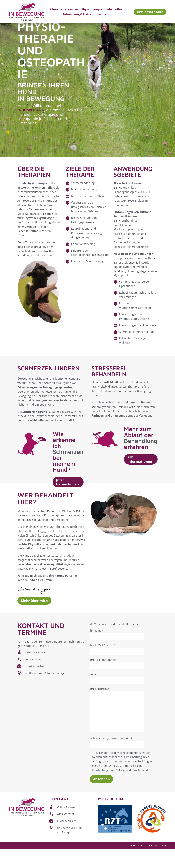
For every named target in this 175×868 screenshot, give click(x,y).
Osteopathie (114, 10)
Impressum (135, 864)
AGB (164, 864)
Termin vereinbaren (150, 12)
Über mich (102, 15)
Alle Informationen (140, 478)
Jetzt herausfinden (67, 501)
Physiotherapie (92, 10)
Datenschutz (152, 864)
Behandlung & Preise (77, 15)
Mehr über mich (34, 620)
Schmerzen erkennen (64, 10)
